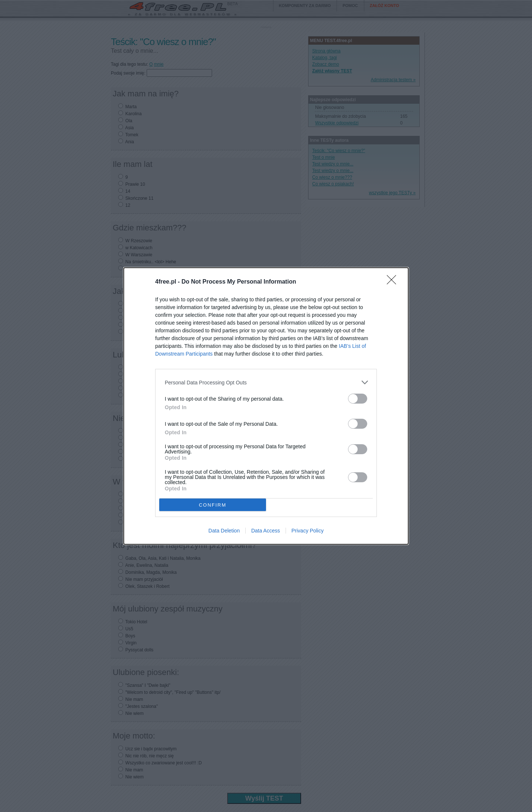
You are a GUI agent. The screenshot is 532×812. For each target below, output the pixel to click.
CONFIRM (213, 505)
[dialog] (266, 406)
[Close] (394, 282)
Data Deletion (224, 531)
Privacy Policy (308, 531)
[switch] (358, 399)
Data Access (266, 531)
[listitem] (266, 382)
